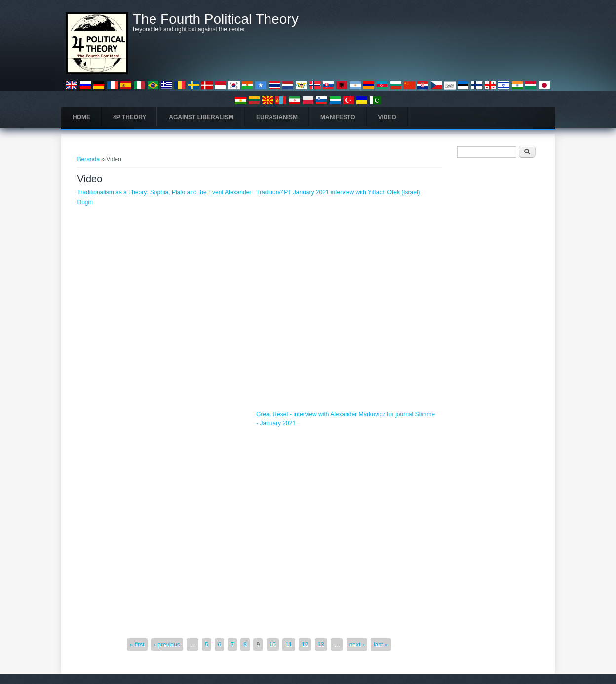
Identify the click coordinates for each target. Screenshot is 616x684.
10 (273, 645)
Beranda (88, 159)
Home (81, 117)
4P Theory (130, 117)
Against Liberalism (201, 117)
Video (387, 117)
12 (305, 645)
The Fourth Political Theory (216, 19)
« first (137, 645)
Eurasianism (277, 117)
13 (321, 645)
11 (289, 645)
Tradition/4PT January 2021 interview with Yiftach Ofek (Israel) (338, 192)
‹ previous (167, 645)
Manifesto (338, 117)
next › (357, 645)
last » (381, 645)
